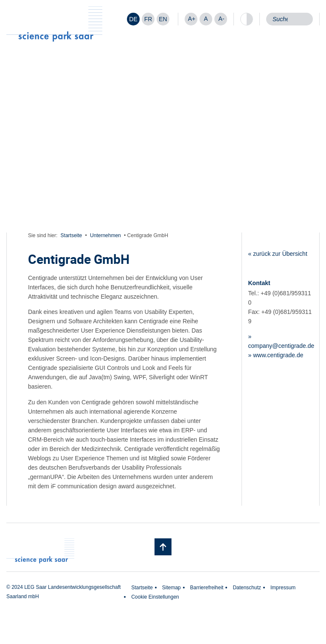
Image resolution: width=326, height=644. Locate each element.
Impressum (283, 588)
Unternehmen (105, 235)
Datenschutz (247, 588)
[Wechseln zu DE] (133, 19)
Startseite (72, 235)
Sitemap (171, 588)
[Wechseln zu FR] (148, 19)
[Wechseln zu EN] (163, 19)
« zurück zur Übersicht (278, 254)
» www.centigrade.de (276, 355)
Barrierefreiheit (207, 588)
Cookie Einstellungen (155, 597)
